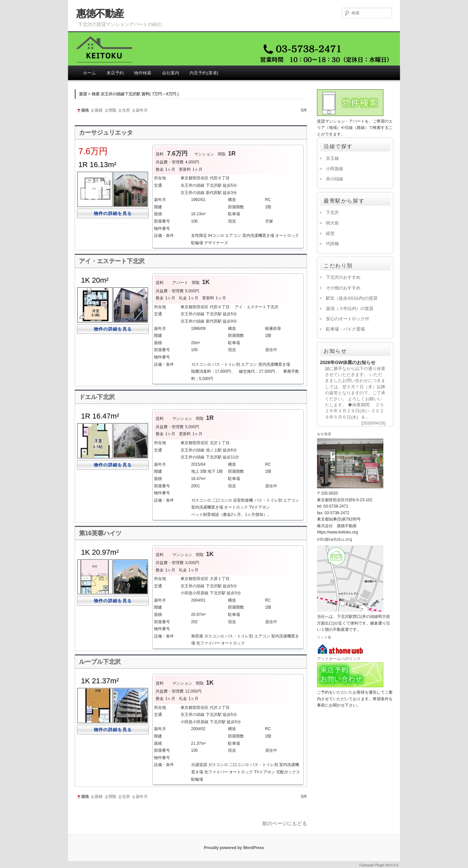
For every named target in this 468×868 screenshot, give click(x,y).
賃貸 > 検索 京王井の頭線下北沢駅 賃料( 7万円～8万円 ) (129, 94)
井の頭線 (335, 179)
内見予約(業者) (204, 73)
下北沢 (332, 212)
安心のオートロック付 (348, 319)
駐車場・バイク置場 (345, 329)
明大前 (332, 223)
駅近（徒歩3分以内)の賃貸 (352, 298)
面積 (96, 110)
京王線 (332, 158)
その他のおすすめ (343, 288)
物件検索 (143, 73)
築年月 (139, 110)
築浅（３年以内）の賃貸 (350, 308)
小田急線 (335, 169)
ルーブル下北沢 (100, 662)
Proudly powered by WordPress (234, 848)
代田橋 (332, 244)
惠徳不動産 (100, 13)
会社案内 (171, 73)
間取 (110, 110)
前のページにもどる (285, 823)
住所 (124, 110)
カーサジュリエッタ (106, 133)
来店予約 (115, 73)
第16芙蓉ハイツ (100, 533)
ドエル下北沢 (97, 397)
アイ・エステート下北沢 (112, 261)
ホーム (89, 73)
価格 (83, 110)
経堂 (330, 233)
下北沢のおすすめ (343, 277)
